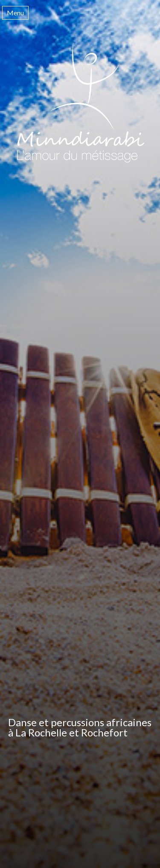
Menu (15, 13)
